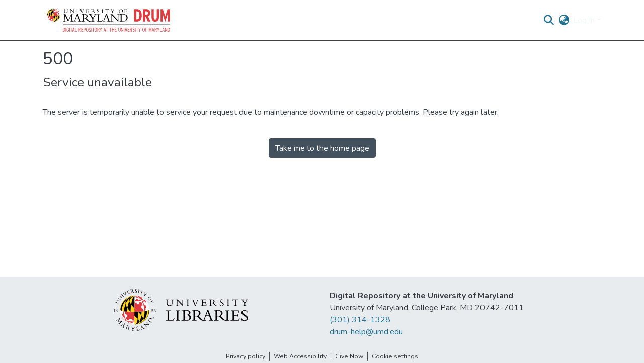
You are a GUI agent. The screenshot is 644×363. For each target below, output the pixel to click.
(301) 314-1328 (360, 320)
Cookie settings (395, 356)
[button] (109, 20)
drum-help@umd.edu (366, 332)
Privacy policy (246, 356)
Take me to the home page (322, 148)
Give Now (349, 356)
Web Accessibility (300, 356)
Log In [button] (585, 20)
